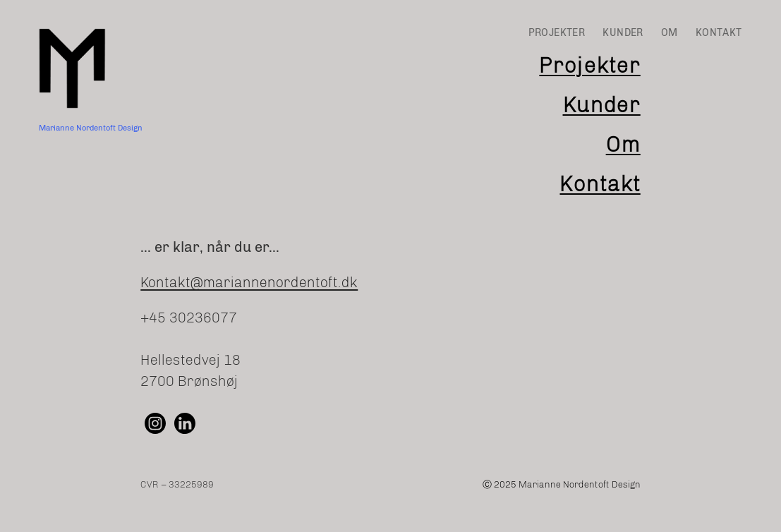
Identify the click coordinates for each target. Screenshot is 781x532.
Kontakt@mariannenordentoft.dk (249, 282)
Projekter (589, 66)
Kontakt (600, 184)
